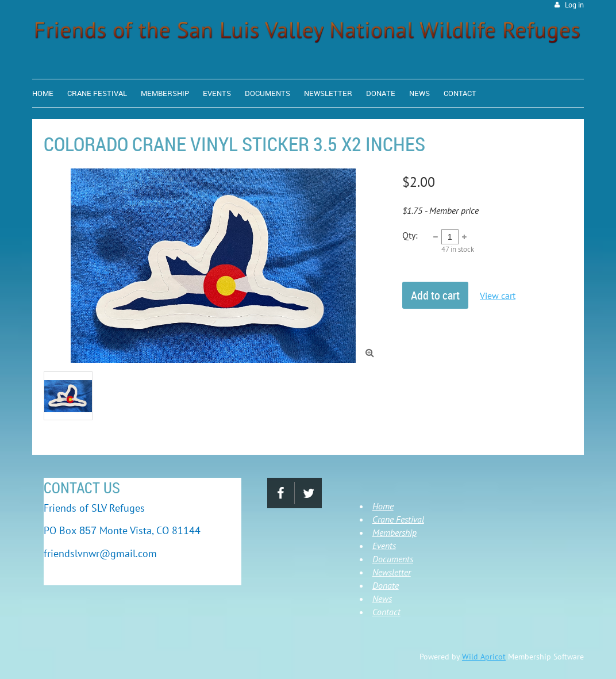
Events (384, 546)
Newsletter (392, 572)
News (382, 599)
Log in (574, 5)
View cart (498, 296)
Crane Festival (398, 519)
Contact (386, 612)
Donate (386, 585)
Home (383, 506)
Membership (394, 532)
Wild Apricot (484, 657)
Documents (393, 559)
